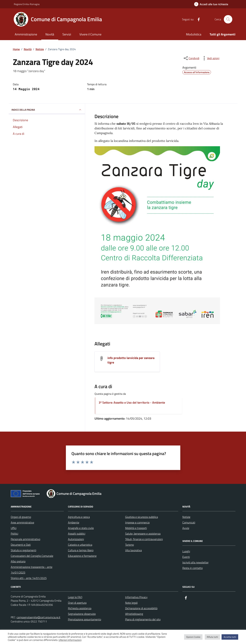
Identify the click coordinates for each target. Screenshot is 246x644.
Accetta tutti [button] (230, 637)
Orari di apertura (77, 603)
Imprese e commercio (137, 522)
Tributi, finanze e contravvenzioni (144, 539)
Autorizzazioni (76, 539)
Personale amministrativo (25, 539)
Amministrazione (26, 34)
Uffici (14, 528)
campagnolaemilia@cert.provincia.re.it (38, 617)
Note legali (131, 603)
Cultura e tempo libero (81, 550)
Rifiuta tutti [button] (212, 637)
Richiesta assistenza (80, 608)
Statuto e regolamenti (23, 550)
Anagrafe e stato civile (81, 528)
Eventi (186, 557)
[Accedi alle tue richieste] (211, 4)
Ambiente (74, 522)
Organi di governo (21, 517)
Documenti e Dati (21, 545)
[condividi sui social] (191, 58)
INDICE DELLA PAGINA (47, 110)
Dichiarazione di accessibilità (141, 608)
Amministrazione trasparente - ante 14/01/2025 (32, 570)
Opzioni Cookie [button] (193, 637)
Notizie (186, 517)
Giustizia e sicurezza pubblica (142, 517)
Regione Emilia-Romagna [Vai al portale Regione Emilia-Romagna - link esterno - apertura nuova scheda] (27, 4)
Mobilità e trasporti (136, 528)
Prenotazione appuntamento (85, 619)
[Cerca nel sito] (228, 19)
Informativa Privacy (136, 597)
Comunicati (189, 522)
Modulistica (194, 34)
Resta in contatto (193, 568)
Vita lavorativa (133, 550)
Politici (14, 534)
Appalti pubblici (77, 534)
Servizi (67, 34)
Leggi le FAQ (75, 597)
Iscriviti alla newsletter (195, 562)
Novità (50, 34)
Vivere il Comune (90, 34)
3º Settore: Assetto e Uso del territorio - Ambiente (132, 402)
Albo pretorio (18, 561)
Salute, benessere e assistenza (143, 534)
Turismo (130, 545)
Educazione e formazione (82, 556)
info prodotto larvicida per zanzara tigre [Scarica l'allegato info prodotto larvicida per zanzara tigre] (131, 360)
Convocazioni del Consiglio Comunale (32, 556)
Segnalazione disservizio (82, 614)
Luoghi (186, 551)
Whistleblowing (134, 614)
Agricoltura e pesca (79, 517)
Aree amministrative (22, 522)
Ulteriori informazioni (70, 640)
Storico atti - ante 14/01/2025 (29, 578)
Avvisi (186, 528)
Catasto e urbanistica (80, 545)
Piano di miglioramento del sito (143, 619)
